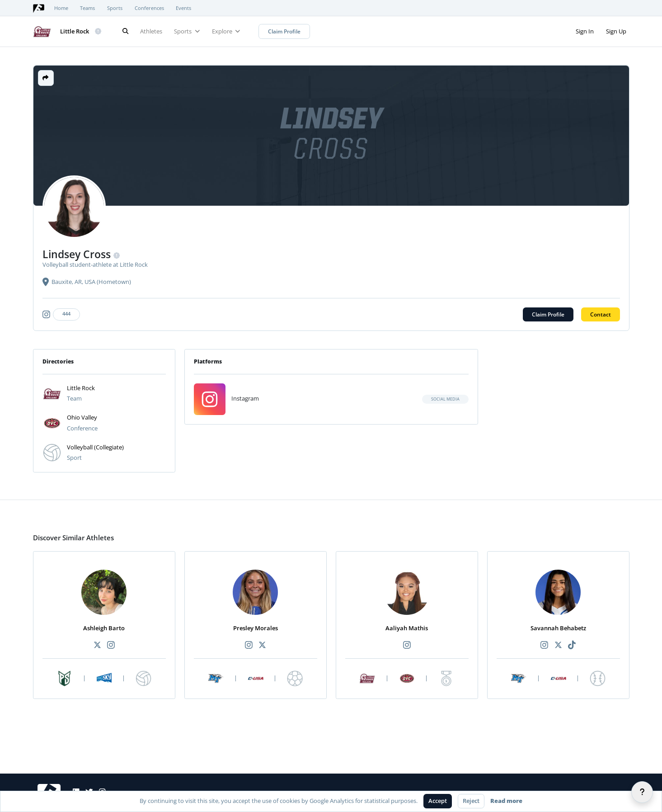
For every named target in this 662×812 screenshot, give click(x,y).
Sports (115, 8)
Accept (438, 801)
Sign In (585, 31)
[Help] (642, 792)
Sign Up (616, 31)
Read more (506, 801)
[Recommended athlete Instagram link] (111, 645)
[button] (46, 78)
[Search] (126, 31)
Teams (87, 8)
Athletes (151, 31)
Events (183, 8)
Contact (601, 314)
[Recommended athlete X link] (97, 645)
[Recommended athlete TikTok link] (572, 645)
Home (61, 8)
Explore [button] (226, 31)
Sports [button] (187, 31)
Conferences (149, 8)
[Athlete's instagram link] (63, 314)
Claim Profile (284, 31)
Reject (471, 801)
